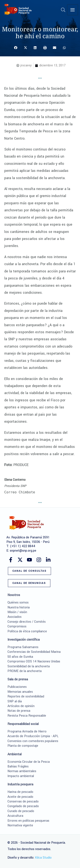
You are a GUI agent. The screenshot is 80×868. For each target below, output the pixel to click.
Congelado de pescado (23, 806)
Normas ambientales (22, 771)
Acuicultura (15, 816)
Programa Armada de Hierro (27, 731)
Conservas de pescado (23, 802)
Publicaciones (17, 687)
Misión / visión (17, 612)
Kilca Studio (43, 858)
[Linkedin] (48, 560)
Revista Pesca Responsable (27, 716)
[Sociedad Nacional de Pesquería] (18, 9)
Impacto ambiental (21, 776)
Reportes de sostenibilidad (26, 696)
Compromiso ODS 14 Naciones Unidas (34, 661)
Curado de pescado (21, 811)
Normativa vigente (20, 825)
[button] (64, 11)
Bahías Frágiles (18, 766)
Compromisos (17, 626)
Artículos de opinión (21, 706)
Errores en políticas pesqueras (28, 821)
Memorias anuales (20, 692)
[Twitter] (20, 560)
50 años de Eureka (20, 657)
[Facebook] (11, 560)
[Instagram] (39, 560)
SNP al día (15, 701)
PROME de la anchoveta (25, 671)
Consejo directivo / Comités (27, 622)
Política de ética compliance (27, 631)
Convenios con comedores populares (33, 741)
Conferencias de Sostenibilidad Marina (34, 652)
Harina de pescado (20, 792)
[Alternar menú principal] (73, 10)
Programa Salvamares (23, 647)
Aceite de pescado (20, 797)
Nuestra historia (19, 607)
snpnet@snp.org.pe (23, 551)
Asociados (15, 617)
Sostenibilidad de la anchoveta (29, 666)
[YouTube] (29, 560)
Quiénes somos (18, 603)
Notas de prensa (19, 711)
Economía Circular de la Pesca (29, 762)
